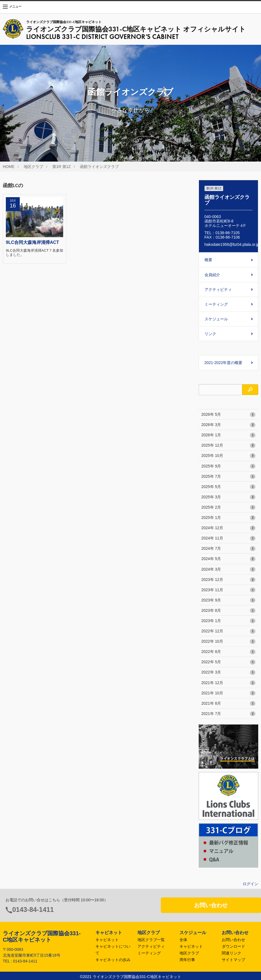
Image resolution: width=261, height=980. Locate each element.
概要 (208, 260)
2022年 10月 (229, 642)
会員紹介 (212, 275)
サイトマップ (233, 960)
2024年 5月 (229, 559)
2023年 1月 (229, 621)
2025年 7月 (229, 477)
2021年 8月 (229, 704)
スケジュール (216, 319)
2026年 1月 (229, 435)
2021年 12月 (229, 683)
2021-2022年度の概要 (224, 363)
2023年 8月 (229, 611)
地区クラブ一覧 (151, 940)
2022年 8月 (229, 652)
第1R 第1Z (61, 167)
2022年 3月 (229, 672)
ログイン (250, 884)
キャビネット (107, 940)
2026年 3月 (229, 425)
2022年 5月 (229, 662)
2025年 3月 (229, 497)
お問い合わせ (211, 905)
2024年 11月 (229, 538)
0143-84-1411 (33, 910)
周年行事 (187, 960)
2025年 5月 (229, 487)
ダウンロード (233, 946)
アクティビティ (218, 289)
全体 (183, 940)
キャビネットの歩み (113, 960)
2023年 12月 (229, 580)
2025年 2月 (229, 508)
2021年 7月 (229, 714)
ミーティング (216, 304)
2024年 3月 (229, 570)
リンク (210, 334)
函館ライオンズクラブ (99, 167)
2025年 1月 (229, 518)
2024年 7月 (229, 549)
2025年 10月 (229, 456)
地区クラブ (33, 167)
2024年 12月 (229, 528)
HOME (9, 167)
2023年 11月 (229, 590)
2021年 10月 (229, 693)
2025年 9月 (229, 466)
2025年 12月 (229, 446)
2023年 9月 (229, 600)
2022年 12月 (229, 631)
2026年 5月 (229, 415)
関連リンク (232, 953)
